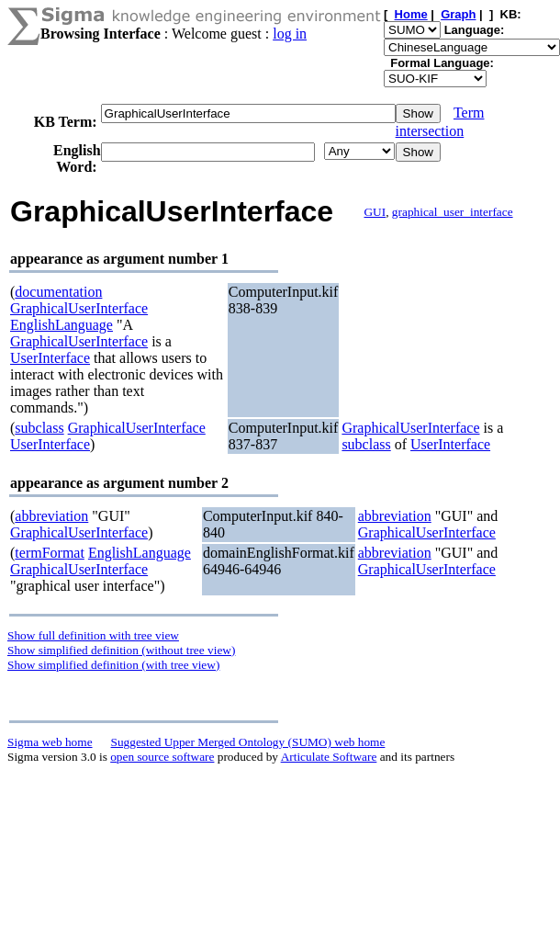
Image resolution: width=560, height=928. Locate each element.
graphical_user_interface (453, 212)
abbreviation (51, 516)
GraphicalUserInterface (79, 308)
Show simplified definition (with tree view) (113, 665)
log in (290, 34)
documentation (58, 292)
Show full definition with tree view (93, 635)
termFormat (50, 553)
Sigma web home (50, 742)
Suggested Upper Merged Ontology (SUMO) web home (248, 742)
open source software (162, 757)
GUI (375, 212)
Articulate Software (329, 757)
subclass (39, 428)
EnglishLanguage (62, 325)
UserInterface (50, 358)
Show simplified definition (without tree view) (121, 650)
